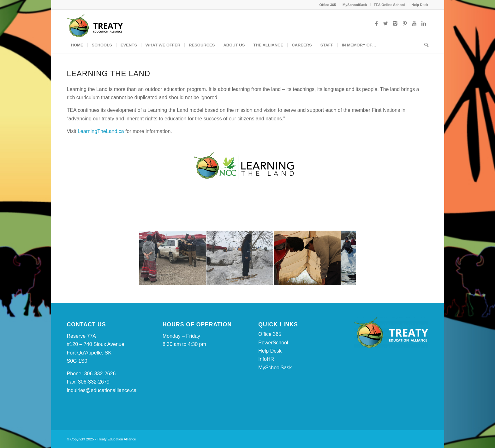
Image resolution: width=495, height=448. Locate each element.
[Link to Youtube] (414, 23)
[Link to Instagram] (395, 23)
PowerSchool (273, 343)
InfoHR (266, 359)
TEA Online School (389, 5)
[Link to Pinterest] (405, 23)
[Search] (424, 45)
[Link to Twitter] (386, 23)
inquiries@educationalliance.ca (102, 390)
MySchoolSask (355, 5)
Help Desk (420, 5)
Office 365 (328, 5)
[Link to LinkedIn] (424, 23)
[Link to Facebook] (376, 23)
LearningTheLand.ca (101, 131)
